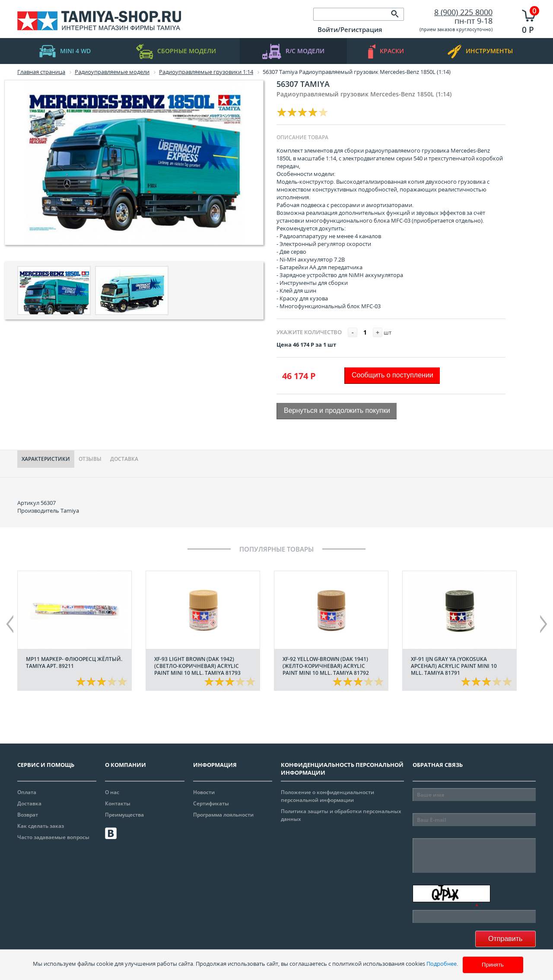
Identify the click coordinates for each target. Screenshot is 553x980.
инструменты (480, 51)
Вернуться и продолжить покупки (337, 410)
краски (386, 51)
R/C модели (293, 51)
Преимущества (124, 815)
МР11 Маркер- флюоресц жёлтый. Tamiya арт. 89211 (74, 662)
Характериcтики (46, 459)
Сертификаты (211, 803)
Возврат (28, 815)
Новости (204, 792)
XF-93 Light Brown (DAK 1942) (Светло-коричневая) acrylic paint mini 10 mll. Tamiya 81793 (197, 666)
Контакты (118, 803)
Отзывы (90, 459)
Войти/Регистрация (350, 29)
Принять (493, 965)
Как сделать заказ (41, 826)
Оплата (27, 792)
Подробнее (442, 964)
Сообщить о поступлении (393, 375)
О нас (112, 792)
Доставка (124, 459)
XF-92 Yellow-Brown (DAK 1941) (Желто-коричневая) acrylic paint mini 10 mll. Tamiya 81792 (326, 666)
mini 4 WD (65, 51)
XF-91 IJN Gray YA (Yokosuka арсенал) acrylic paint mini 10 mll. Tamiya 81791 (454, 666)
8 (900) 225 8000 (463, 12)
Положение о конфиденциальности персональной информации (327, 796)
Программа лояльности (223, 815)
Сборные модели (176, 51)
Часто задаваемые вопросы (53, 837)
